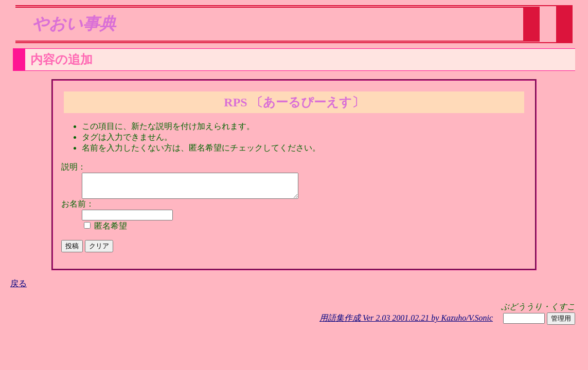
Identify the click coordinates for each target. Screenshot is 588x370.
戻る (19, 288)
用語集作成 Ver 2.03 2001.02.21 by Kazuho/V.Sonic (406, 322)
